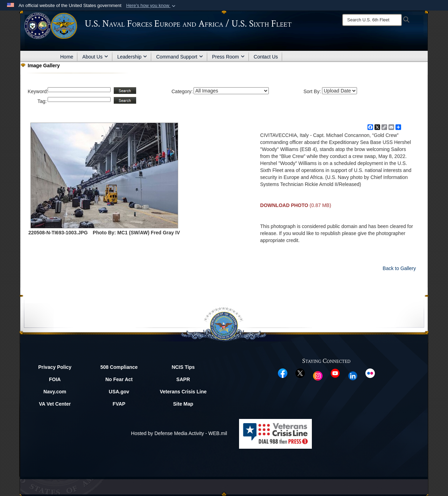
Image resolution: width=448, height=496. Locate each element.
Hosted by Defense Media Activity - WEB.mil (179, 433)
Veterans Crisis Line (183, 392)
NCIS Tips (183, 367)
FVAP (119, 404)
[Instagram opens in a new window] (318, 376)
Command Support (180, 57)
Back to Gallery (399, 268)
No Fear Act (119, 379)
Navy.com (55, 392)
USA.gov (119, 392)
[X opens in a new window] (300, 373)
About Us (95, 57)
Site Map (183, 404)
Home (67, 57)
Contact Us (266, 57)
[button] (151, 6)
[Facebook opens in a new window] (283, 373)
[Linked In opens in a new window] (353, 376)
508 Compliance (119, 367)
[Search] (372, 20)
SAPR (183, 379)
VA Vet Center (55, 404)
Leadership (132, 57)
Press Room (228, 57)
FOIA (55, 379)
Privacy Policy (55, 367)
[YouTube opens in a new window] (335, 373)
